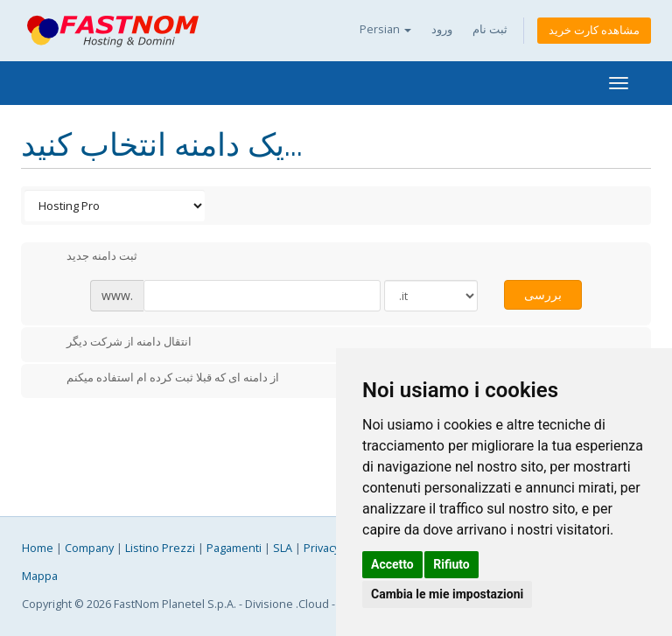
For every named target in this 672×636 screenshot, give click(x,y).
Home (38, 548)
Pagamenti (234, 548)
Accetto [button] (392, 564)
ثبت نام (490, 29)
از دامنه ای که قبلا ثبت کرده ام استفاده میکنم (159, 379)
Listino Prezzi (160, 548)
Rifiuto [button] (451, 564)
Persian (385, 29)
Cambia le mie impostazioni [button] (447, 594)
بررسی (543, 294)
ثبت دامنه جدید (88, 257)
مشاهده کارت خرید (594, 30)
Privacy (322, 548)
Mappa (40, 576)
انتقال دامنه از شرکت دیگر (115, 343)
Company (89, 548)
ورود (442, 29)
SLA (283, 548)
